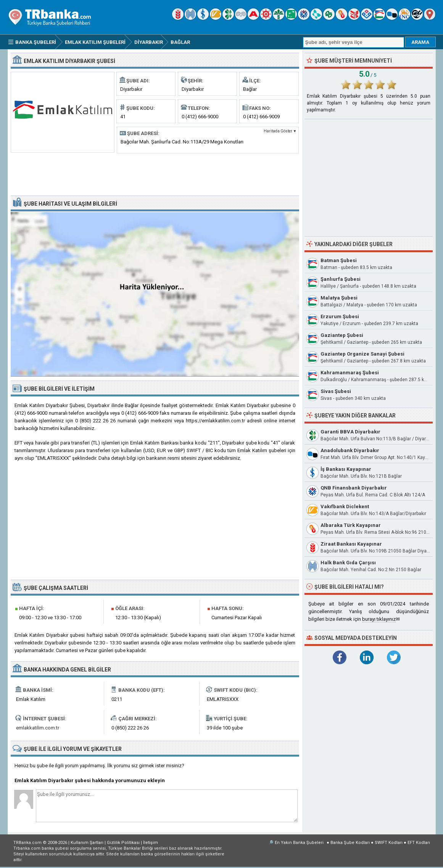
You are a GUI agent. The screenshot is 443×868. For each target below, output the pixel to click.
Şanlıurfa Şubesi (341, 279)
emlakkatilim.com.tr (38, 728)
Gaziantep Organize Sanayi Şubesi (362, 354)
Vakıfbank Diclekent (345, 506)
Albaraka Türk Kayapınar (351, 525)
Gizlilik (123, 843)
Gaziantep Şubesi (342, 335)
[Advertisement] (155, 174)
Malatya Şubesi (339, 298)
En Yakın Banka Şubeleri (299, 843)
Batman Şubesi (339, 260)
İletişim (151, 843)
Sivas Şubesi (336, 391)
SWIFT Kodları (389, 843)
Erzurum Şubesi (340, 316)
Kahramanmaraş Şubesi (350, 373)
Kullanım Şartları (87, 843)
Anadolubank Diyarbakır (350, 450)
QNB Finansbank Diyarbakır (354, 488)
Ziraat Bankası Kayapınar (351, 544)
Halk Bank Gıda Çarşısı (348, 563)
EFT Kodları (419, 843)
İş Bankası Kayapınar (346, 469)
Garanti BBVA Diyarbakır (350, 432)
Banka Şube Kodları (350, 843)
